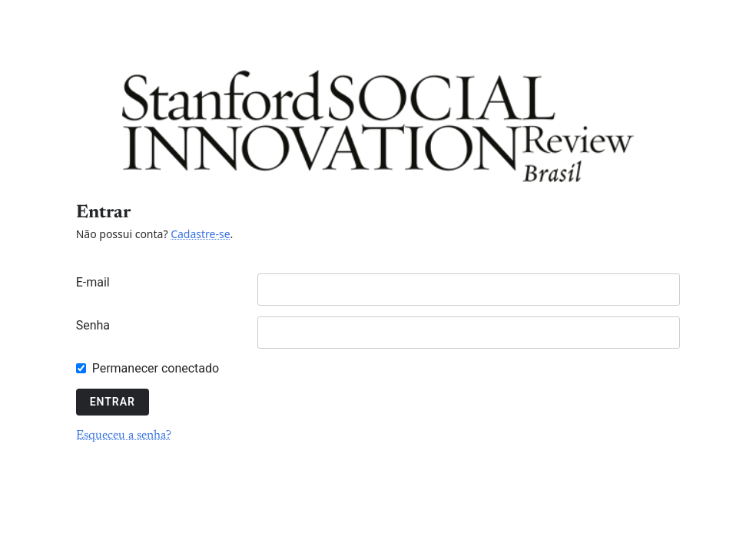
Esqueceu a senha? (124, 435)
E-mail (93, 282)
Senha (93, 325)
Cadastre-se (200, 234)
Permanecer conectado (156, 368)
